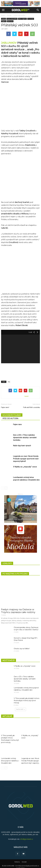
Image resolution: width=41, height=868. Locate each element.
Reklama (17, 859)
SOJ (9, 379)
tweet (27, 394)
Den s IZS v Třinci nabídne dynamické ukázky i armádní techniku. (25, 435)
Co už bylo (31, 19)
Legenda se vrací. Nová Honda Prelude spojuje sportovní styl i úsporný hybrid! (26, 456)
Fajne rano (17, 422)
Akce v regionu (22, 19)
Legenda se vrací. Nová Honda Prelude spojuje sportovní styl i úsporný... (31, 758)
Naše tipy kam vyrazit (22, 443)
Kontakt (24, 859)
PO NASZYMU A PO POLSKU (15, 571)
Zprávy (9, 15)
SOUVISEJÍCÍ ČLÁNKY (12, 413)
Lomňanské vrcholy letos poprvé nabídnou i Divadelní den (10, 758)
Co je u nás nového (19, 15)
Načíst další (20, 707)
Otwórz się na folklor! (22, 646)
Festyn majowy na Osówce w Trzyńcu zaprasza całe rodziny (18, 608)
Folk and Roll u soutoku (32, 405)
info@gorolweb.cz (27, 836)
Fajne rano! (5, 405)
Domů (3, 15)
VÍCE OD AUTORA (10, 416)
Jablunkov (10, 21)
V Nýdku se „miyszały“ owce (25, 464)
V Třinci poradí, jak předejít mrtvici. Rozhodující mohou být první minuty (27, 698)
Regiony (4, 21)
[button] (38, 10)
